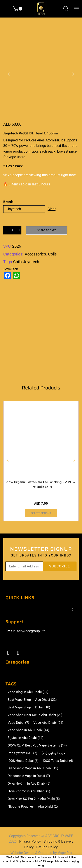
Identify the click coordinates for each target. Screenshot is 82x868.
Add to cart (48, 230)
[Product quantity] (12, 230)
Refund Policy (47, 847)
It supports (69, 140)
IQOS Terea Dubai (58, 761)
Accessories (35, 254)
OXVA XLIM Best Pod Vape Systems (37, 746)
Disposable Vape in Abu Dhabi (33, 768)
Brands (8, 202)
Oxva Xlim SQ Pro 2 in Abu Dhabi (34, 799)
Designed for (13, 140)
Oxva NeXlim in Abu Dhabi (29, 784)
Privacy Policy (30, 841)
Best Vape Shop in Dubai (29, 707)
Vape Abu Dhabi (48, 723)
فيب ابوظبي (53, 753)
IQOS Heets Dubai (23, 761)
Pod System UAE (22, 753)
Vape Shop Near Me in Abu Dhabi (35, 715)
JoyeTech (11, 269)
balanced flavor (59, 146)
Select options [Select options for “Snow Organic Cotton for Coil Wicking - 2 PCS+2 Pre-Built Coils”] (41, 513)
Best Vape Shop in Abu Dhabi (32, 700)
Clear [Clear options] (52, 209)
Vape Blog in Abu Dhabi (28, 692)
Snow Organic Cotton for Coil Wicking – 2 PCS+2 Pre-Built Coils (41, 484)
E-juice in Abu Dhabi (25, 738)
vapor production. (17, 151)
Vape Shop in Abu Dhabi (28, 730)
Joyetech (31, 262)
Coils (52, 254)
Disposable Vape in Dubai (29, 776)
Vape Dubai (18, 723)
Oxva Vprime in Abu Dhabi (29, 791)
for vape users (14, 157)
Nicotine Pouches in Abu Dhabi (33, 807)
